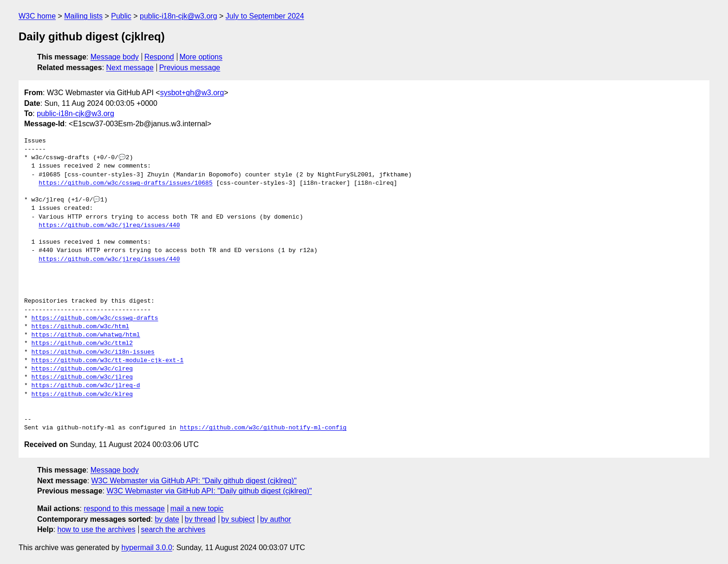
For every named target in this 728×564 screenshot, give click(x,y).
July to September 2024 (265, 16)
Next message (130, 68)
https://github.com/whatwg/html (86, 335)
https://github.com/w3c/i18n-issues (93, 352)
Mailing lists (83, 16)
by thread (200, 519)
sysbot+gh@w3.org (192, 93)
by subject (238, 519)
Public (121, 16)
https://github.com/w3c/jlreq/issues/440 (109, 226)
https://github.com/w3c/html (81, 327)
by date (167, 519)
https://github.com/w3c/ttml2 (82, 344)
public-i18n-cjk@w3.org (179, 16)
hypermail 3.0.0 (146, 548)
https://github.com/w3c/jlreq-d (86, 386)
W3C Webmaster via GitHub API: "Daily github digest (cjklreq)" (194, 481)
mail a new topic (197, 509)
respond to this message (124, 509)
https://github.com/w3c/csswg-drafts (95, 318)
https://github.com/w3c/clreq (82, 369)
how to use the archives (97, 529)
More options (201, 57)
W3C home (37, 16)
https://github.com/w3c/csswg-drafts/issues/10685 (125, 183)
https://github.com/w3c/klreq (82, 395)
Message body (115, 57)
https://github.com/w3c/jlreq (82, 377)
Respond (159, 57)
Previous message (190, 68)
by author (276, 519)
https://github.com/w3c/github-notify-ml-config (263, 428)
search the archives (173, 529)
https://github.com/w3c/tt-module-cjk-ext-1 (108, 361)
